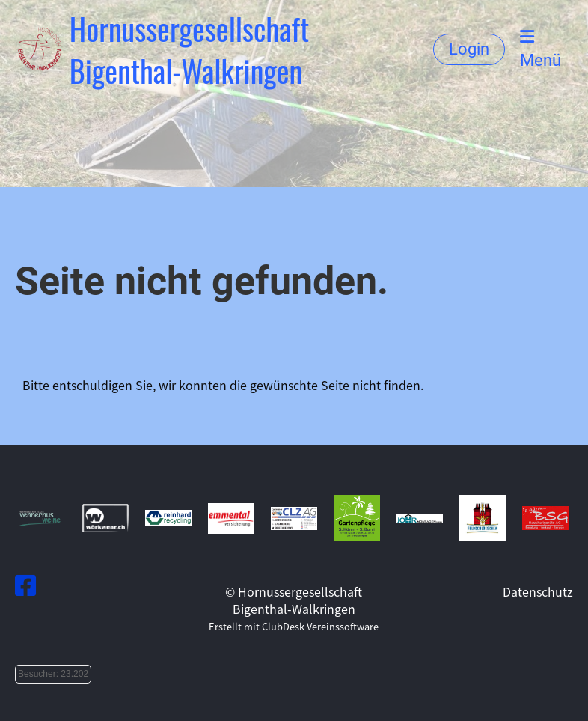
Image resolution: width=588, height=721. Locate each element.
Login (469, 49)
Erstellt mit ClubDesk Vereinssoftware (294, 626)
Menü (540, 49)
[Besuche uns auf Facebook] (25, 584)
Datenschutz (538, 591)
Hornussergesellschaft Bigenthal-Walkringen (190, 49)
